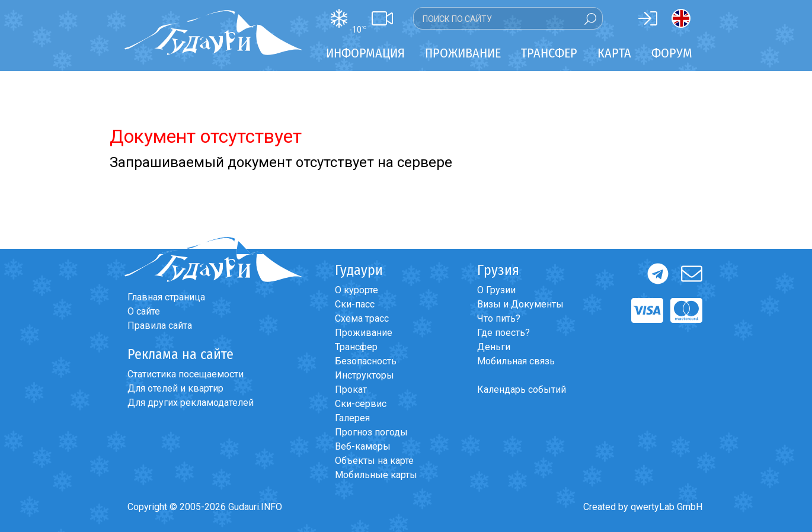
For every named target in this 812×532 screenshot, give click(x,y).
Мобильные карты (376, 475)
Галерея (352, 418)
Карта (614, 53)
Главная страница (166, 297)
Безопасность (366, 361)
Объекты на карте (374, 461)
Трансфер (356, 347)
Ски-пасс (355, 304)
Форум (672, 53)
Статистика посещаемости (186, 374)
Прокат (351, 390)
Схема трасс (362, 318)
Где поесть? (503, 333)
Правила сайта (160, 326)
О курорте (357, 290)
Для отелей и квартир (175, 388)
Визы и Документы (520, 304)
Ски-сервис (361, 404)
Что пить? (499, 318)
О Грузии (496, 290)
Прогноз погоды (371, 432)
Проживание (364, 333)
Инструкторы (365, 375)
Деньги (494, 347)
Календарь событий (522, 390)
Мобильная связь (516, 361)
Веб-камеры (363, 446)
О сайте (144, 311)
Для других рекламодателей (191, 403)
